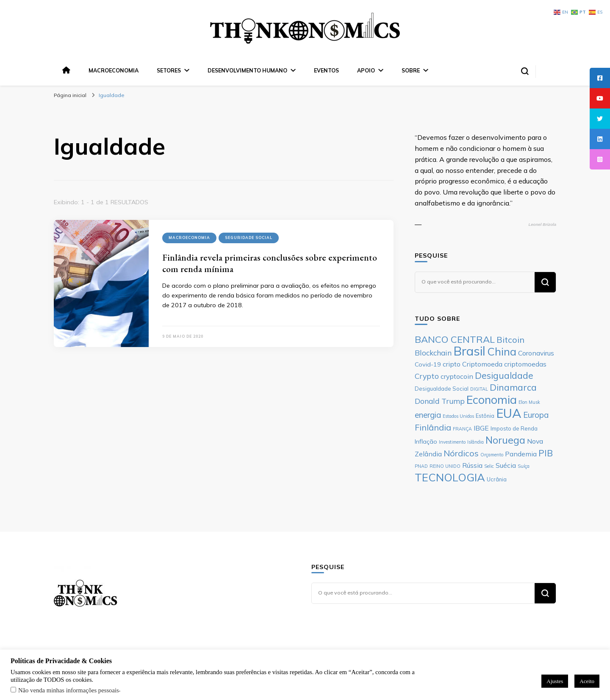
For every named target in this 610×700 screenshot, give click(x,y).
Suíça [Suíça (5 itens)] (524, 466)
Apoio (366, 70)
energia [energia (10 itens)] (428, 415)
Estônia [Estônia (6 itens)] (485, 416)
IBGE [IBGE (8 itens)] (481, 428)
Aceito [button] (587, 681)
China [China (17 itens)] (502, 351)
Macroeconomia (114, 70)
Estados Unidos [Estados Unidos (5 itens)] (458, 416)
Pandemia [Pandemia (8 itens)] (521, 454)
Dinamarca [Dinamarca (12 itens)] (513, 387)
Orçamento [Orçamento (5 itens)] (492, 455)
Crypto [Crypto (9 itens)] (427, 376)
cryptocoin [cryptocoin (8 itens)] (457, 376)
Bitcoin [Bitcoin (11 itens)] (510, 340)
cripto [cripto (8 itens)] (452, 364)
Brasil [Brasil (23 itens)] (469, 351)
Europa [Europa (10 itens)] (536, 415)
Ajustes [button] (555, 681)
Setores (169, 70)
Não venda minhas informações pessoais (69, 690)
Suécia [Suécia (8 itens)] (506, 465)
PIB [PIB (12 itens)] (546, 453)
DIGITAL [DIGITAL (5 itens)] (479, 389)
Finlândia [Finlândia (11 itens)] (433, 427)
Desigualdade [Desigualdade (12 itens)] (504, 375)
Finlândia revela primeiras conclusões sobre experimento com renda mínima (270, 263)
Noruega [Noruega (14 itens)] (505, 440)
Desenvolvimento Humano (247, 70)
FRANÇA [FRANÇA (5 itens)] (462, 429)
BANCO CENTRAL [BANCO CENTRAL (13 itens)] (455, 339)
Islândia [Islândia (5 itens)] (476, 442)
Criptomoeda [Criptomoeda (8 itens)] (482, 364)
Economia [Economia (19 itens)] (492, 400)
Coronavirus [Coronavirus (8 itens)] (536, 353)
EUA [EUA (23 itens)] (509, 413)
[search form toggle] (525, 71)
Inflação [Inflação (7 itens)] (426, 442)
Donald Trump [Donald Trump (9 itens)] (440, 401)
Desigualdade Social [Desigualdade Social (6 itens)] (442, 389)
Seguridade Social (249, 237)
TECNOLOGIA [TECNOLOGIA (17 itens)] (450, 477)
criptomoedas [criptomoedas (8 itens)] (525, 364)
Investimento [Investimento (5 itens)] (452, 442)
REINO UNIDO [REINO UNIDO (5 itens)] (445, 466)
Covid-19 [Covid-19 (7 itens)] (428, 364)
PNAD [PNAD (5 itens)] (421, 466)
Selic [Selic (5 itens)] (489, 466)
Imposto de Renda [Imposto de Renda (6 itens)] (514, 428)
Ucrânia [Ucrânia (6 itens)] (497, 479)
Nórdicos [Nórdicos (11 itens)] (461, 453)
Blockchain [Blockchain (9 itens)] (433, 353)
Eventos (326, 70)
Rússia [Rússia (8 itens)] (472, 465)
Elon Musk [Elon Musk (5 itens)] (529, 402)
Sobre (411, 70)
